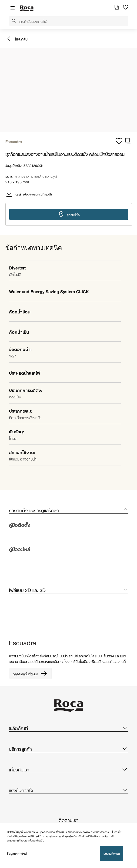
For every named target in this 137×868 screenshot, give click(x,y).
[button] (14, 21)
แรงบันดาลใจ (69, 790)
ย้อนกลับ (21, 39)
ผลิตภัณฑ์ (69, 728)
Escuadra (22, 642)
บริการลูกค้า (69, 748)
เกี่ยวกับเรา (69, 769)
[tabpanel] (11, 617)
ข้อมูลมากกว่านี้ (17, 853)
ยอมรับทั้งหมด (112, 853)
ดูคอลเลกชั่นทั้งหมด (30, 673)
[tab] (69, 510)
